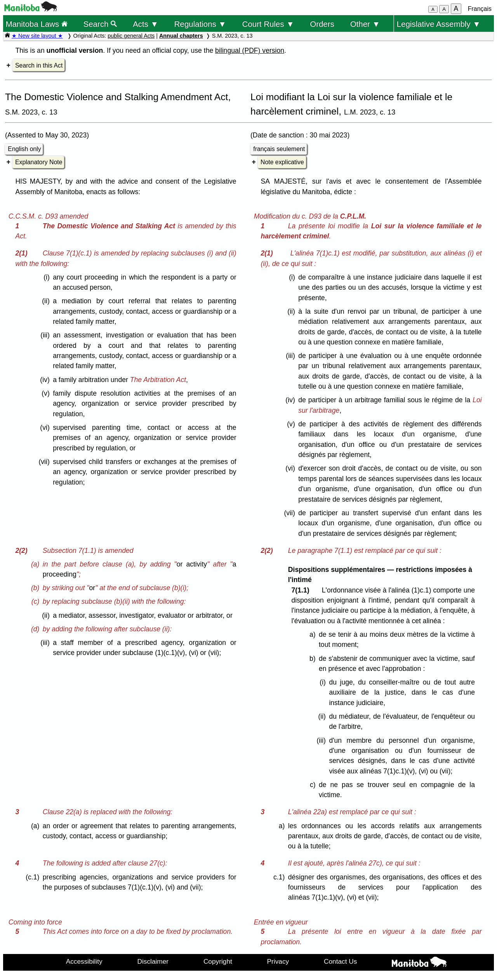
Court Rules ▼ (268, 24)
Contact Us (340, 961)
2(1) (23, 253)
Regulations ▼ (200, 24)
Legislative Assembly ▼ (439, 24)
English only (24, 149)
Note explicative (282, 162)
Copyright (218, 961)
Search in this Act (39, 65)
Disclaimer (153, 961)
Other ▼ (365, 24)
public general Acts (131, 36)
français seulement (279, 149)
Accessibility (84, 961)
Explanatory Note (39, 162)
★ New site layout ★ (37, 36)
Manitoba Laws (36, 24)
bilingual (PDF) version (250, 50)
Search (100, 24)
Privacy (278, 961)
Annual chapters (181, 36)
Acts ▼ (146, 24)
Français (480, 9)
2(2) (23, 551)
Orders (322, 24)
